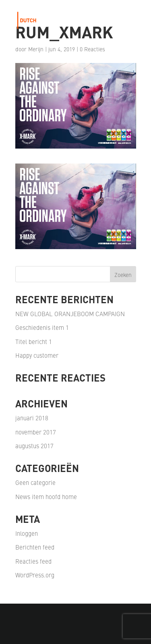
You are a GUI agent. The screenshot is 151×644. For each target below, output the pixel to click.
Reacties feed (33, 561)
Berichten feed (35, 547)
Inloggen (27, 533)
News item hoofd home (46, 496)
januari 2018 (32, 418)
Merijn (36, 49)
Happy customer (37, 355)
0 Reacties (92, 49)
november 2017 (36, 432)
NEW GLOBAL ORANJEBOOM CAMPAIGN (70, 314)
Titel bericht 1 (34, 341)
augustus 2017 (34, 446)
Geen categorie (35, 482)
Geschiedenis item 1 (42, 327)
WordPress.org (35, 575)
